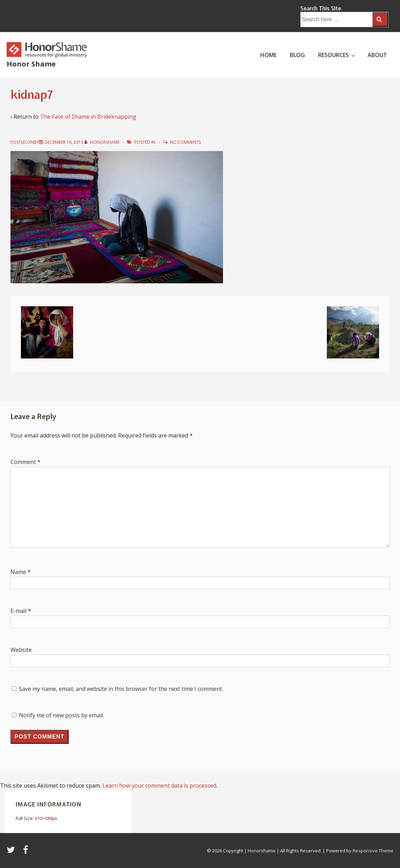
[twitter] (12, 852)
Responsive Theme (373, 851)
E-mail (18, 611)
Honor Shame (31, 64)
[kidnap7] (64, 142)
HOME (268, 55)
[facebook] (26, 852)
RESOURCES (338, 55)
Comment (25, 462)
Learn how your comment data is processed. (160, 786)
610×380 (43, 818)
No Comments (185, 142)
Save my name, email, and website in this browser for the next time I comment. (121, 689)
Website (21, 650)
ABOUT (377, 55)
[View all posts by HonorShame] (102, 142)
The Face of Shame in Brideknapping (88, 117)
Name (18, 572)
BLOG (297, 55)
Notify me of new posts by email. (61, 715)
